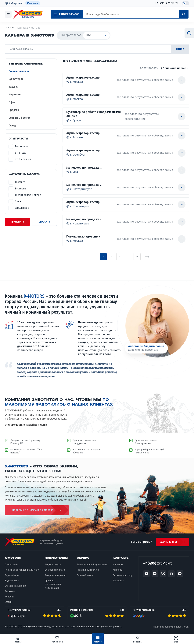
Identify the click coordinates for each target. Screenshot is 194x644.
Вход (173, 639)
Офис (12, 102)
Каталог (98, 640)
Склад (12, 126)
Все (96, 35)
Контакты (118, 572)
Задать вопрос (168, 544)
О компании (11, 567)
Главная (21, 639)
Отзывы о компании (15, 588)
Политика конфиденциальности (22, 572)
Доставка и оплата (55, 572)
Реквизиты (118, 583)
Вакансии (10, 593)
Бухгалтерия (16, 79)
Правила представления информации (53, 586)
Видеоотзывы (12, 583)
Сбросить (44, 222)
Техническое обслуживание (92, 567)
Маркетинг (15, 95)
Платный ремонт (86, 577)
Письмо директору (123, 577)
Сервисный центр (19, 118)
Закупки (13, 87)
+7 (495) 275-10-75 (167, 3)
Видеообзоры (12, 577)
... (129, 257)
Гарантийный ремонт (88, 572)
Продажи (14, 110)
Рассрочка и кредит (55, 577)
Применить (17, 222)
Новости (9, 599)
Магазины (33, 3)
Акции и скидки (53, 567)
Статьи (8, 604)
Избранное (59, 639)
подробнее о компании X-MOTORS (27, 511)
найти (180, 49)
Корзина (136, 639)
